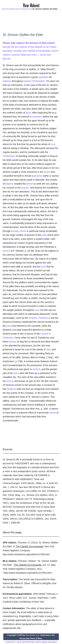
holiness (7, 81)
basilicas (12, 389)
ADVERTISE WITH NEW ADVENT (39, 642)
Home (4, 9)
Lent (53, 144)
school (52, 413)
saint (44, 235)
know (43, 267)
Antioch (36, 369)
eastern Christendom (34, 81)
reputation (43, 77)
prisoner (38, 176)
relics (16, 373)
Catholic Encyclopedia (18, 9)
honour (6, 251)
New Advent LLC (32, 635)
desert (47, 172)
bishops (13, 342)
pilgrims (9, 184)
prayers (25, 188)
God (48, 349)
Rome (23, 231)
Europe (15, 231)
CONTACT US (12, 642)
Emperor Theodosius (39, 318)
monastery (37, 117)
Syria (28, 113)
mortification (9, 156)
